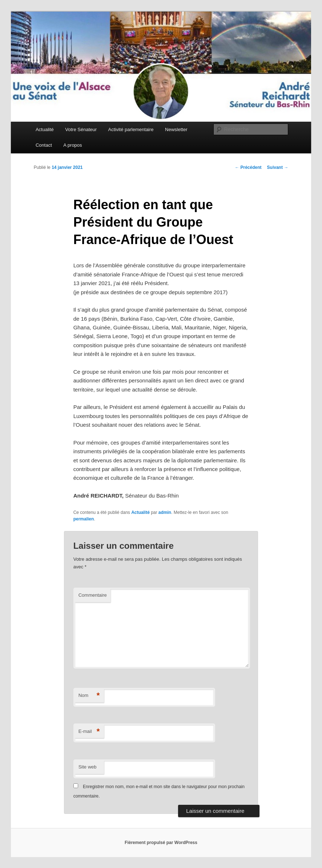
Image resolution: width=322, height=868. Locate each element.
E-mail (89, 732)
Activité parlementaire (131, 129)
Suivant (278, 167)
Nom (89, 696)
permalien (84, 519)
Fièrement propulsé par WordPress (161, 843)
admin (165, 512)
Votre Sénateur (81, 129)
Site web (88, 767)
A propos (73, 145)
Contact (44, 145)
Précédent (248, 167)
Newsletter (176, 129)
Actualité (45, 129)
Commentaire (93, 595)
